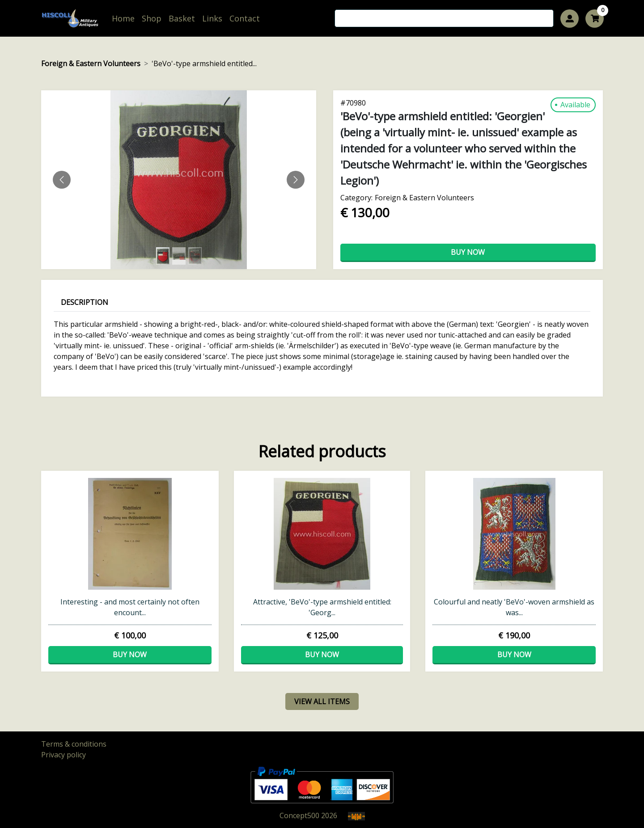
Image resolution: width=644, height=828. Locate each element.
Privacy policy (64, 755)
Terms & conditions (74, 744)
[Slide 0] (163, 256)
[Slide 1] (179, 256)
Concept (299, 815)
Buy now (468, 252)
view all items (322, 701)
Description (85, 302)
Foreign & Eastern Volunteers (91, 63)
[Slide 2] (195, 256)
